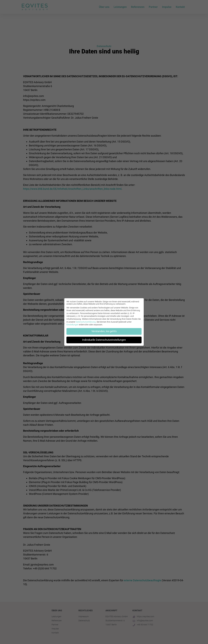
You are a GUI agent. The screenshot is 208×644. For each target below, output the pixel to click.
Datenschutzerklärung (86, 322)
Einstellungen (72, 325)
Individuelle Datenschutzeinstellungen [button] (104, 340)
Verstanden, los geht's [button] (104, 331)
